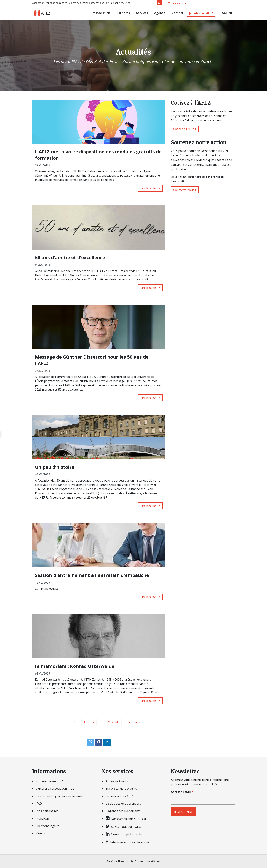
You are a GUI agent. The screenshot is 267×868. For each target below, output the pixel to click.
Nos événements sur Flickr (129, 819)
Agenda (160, 13)
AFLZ (46, 13)
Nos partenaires (47, 811)
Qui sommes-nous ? (50, 782)
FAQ (39, 804)
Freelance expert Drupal (148, 861)
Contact (177, 13)
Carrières (123, 13)
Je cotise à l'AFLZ (201, 13)
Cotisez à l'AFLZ (184, 129)
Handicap (43, 819)
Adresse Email (181, 792)
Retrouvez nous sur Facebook (130, 842)
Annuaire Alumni (117, 782)
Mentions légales (48, 826)
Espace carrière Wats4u (121, 789)
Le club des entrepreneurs (123, 804)
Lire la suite (148, 188)
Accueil (227, 13)
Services (142, 13)
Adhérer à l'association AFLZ (55, 789)
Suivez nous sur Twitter (127, 827)
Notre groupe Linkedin (126, 835)
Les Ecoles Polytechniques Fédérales (61, 796)
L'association (101, 13)
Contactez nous (184, 190)
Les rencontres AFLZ (119, 796)
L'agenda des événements (123, 811)
